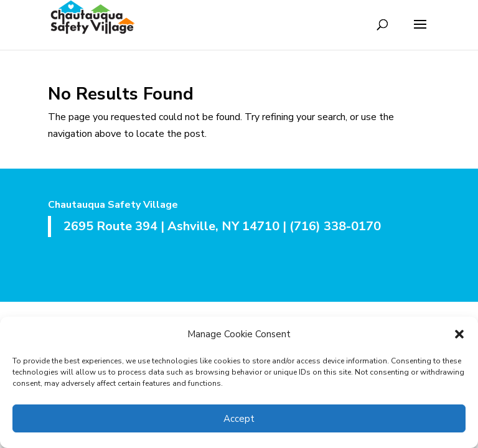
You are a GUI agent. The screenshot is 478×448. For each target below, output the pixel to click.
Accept (239, 419)
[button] (459, 334)
